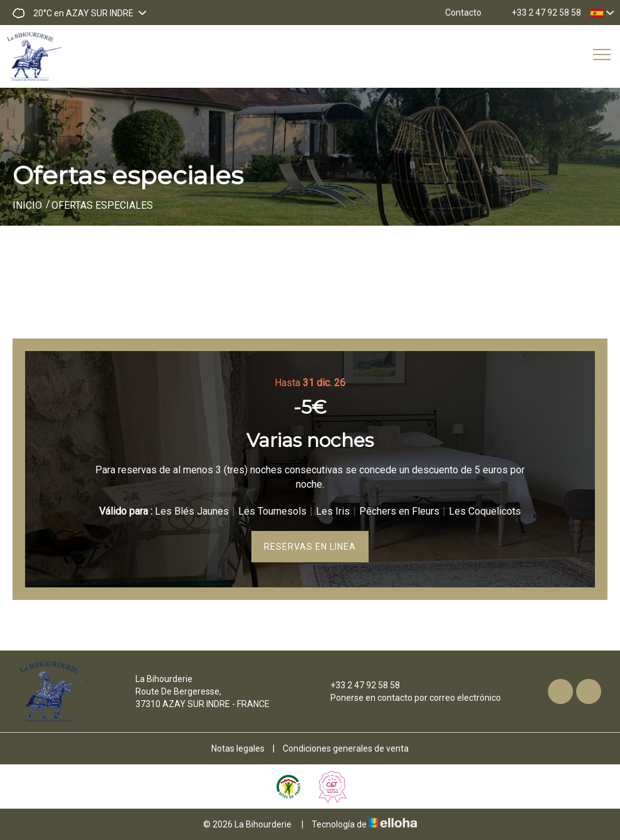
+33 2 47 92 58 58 (358, 685)
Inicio (27, 205)
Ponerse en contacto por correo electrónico (408, 698)
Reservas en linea (310, 547)
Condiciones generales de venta (346, 748)
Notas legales (238, 748)
